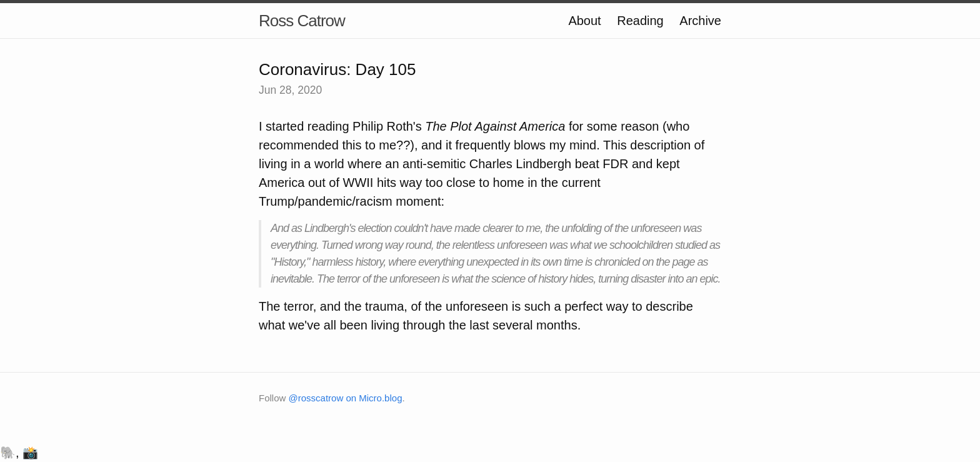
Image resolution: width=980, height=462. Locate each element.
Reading (640, 21)
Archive (700, 21)
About (584, 21)
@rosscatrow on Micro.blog (346, 398)
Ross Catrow (302, 21)
